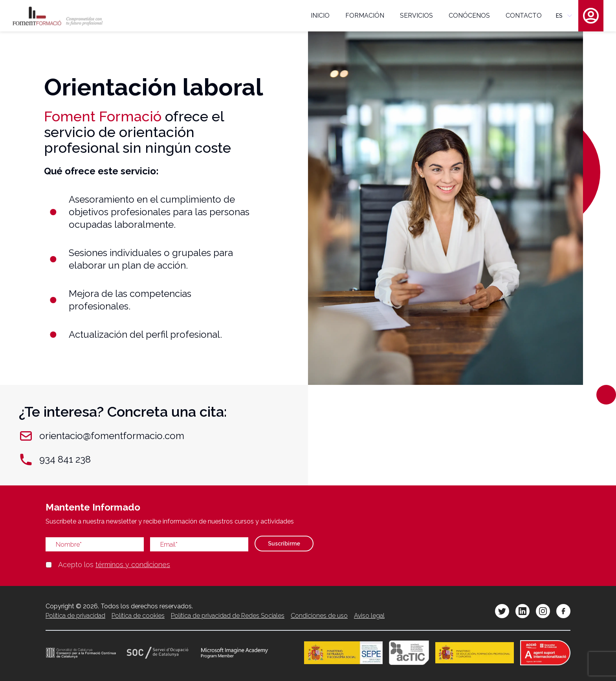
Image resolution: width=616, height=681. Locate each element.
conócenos (469, 16)
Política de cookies (138, 616)
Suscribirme (284, 544)
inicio (320, 16)
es (565, 16)
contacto (524, 16)
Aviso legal (369, 616)
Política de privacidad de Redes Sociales (228, 616)
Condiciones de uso (319, 616)
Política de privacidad (75, 616)
